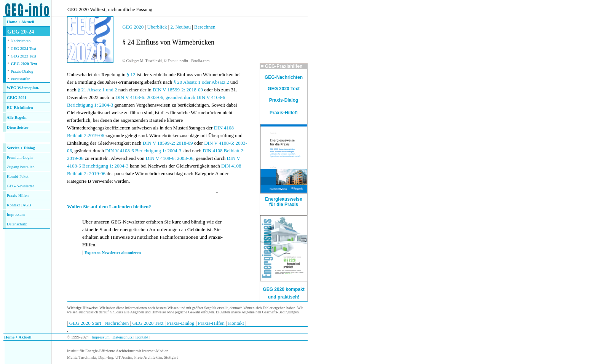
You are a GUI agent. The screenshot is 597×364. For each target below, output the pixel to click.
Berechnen (205, 27)
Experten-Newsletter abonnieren (113, 253)
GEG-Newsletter (21, 186)
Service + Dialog (21, 148)
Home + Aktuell (21, 22)
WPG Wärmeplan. (23, 88)
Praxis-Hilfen (18, 196)
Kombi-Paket (18, 176)
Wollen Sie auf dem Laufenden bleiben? (109, 207)
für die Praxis (284, 204)
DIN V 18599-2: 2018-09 (178, 90)
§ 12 (131, 74)
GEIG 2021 (17, 98)
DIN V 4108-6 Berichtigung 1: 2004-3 (143, 151)
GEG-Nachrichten (284, 77)
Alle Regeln (16, 117)
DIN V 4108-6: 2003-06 (170, 158)
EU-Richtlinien (20, 108)
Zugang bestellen (21, 167)
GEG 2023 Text (23, 56)
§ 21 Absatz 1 (91, 90)
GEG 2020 (133, 27)
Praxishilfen (21, 79)
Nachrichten (21, 41)
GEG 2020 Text (24, 64)
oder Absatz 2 (215, 82)
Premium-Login (20, 157)
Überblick (157, 27)
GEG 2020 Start (86, 323)
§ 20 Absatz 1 (187, 82)
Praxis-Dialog (22, 71)
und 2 (111, 90)
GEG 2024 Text (23, 49)
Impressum (16, 215)
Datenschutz (122, 337)
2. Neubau (181, 27)
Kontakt (13, 205)
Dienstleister (18, 127)
